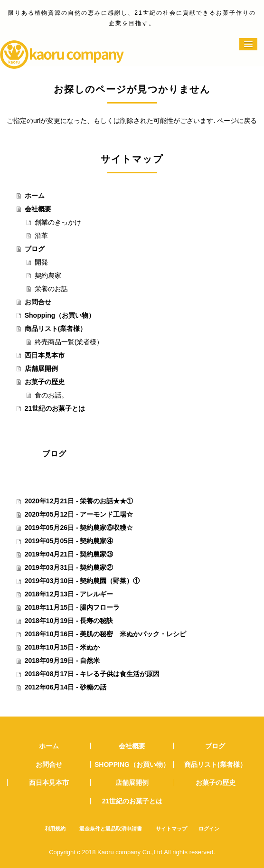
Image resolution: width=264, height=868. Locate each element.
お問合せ (38, 302)
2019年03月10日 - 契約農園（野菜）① (82, 581)
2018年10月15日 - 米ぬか (62, 647)
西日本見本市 (45, 355)
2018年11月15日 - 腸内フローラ (72, 607)
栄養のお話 (51, 289)
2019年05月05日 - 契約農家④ (69, 541)
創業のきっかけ (58, 222)
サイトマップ (171, 829)
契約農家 (48, 275)
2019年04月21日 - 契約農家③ (69, 554)
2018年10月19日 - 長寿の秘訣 (69, 621)
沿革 (41, 236)
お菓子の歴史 (45, 382)
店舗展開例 (41, 368)
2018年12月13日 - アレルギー (69, 594)
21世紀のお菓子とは (55, 408)
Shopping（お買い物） (60, 315)
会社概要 (38, 209)
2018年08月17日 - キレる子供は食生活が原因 (92, 674)
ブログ (35, 249)
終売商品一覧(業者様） (69, 342)
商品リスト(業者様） (56, 329)
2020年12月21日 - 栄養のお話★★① (79, 501)
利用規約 (55, 829)
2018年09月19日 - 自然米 (62, 660)
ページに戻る (237, 121)
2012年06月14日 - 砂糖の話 (66, 687)
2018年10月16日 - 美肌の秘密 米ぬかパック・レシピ (106, 634)
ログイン (209, 829)
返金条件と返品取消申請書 (111, 829)
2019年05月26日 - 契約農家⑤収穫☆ (79, 528)
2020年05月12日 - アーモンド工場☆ (79, 514)
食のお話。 (51, 395)
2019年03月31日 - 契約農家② (69, 567)
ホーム (35, 196)
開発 (41, 262)
